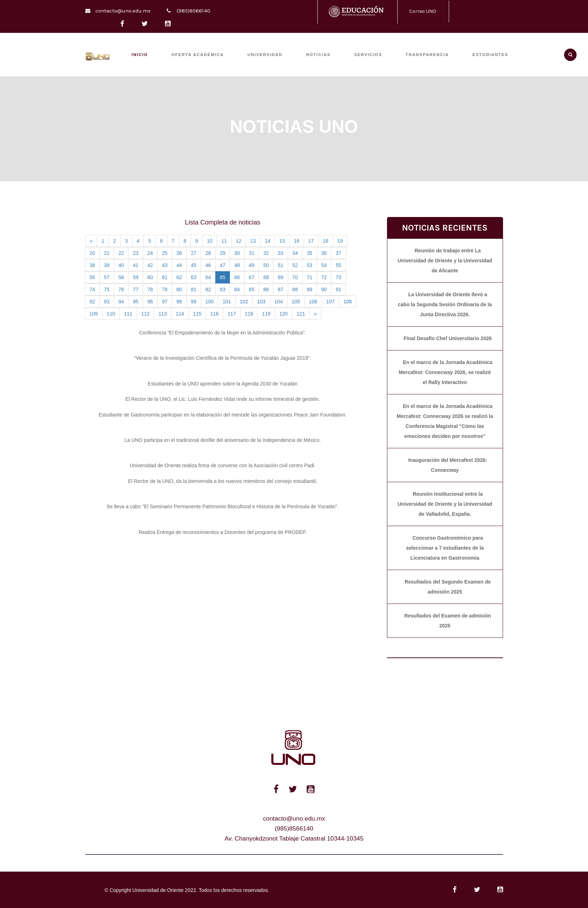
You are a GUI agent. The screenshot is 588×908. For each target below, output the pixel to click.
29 (223, 253)
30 (237, 253)
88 (295, 289)
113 (163, 314)
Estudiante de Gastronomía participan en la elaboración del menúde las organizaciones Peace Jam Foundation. (222, 415)
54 (324, 265)
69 (281, 277)
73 (338, 277)
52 (295, 265)
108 (348, 302)
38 (92, 265)
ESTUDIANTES (490, 55)
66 (237, 277)
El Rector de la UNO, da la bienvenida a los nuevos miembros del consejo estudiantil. (223, 481)
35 (310, 253)
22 (121, 253)
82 (208, 289)
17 (311, 241)
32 (266, 253)
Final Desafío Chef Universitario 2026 (448, 338)
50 (266, 265)
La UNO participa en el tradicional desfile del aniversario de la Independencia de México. (222, 440)
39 (107, 265)
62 (179, 277)
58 (121, 277)
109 (94, 314)
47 (223, 265)
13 (253, 241)
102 (244, 302)
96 (150, 302)
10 (210, 241)
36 (324, 253)
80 (179, 289)
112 (145, 314)
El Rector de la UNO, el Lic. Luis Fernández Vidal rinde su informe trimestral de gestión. (222, 399)
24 (150, 253)
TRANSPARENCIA (427, 55)
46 (208, 265)
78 (150, 289)
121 (301, 314)
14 (268, 241)
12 (239, 241)
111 (128, 314)
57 (107, 277)
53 (310, 265)
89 (310, 289)
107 (330, 302)
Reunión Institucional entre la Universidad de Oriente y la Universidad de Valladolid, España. (445, 504)
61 (165, 277)
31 (252, 253)
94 (121, 302)
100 (209, 302)
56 (92, 277)
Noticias (318, 55)
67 (252, 277)
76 (121, 289)
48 (237, 265)
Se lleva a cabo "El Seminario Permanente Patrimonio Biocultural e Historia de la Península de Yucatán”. (223, 506)
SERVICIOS (368, 55)
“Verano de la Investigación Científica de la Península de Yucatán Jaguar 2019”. (223, 358)
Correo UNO (423, 11)
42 (150, 265)
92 (92, 302)
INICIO (140, 55)
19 (340, 241)
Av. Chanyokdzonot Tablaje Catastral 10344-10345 (294, 838)
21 (107, 253)
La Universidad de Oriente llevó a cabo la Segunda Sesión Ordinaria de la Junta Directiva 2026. (445, 304)
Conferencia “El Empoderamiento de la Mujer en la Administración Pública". (223, 333)
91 (338, 289)
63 (194, 277)
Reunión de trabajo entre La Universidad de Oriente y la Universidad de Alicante (445, 261)
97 (165, 302)
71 (310, 277)
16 (297, 241)
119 (266, 314)
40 (121, 265)
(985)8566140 (194, 11)
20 (92, 253)
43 (165, 265)
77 (136, 289)
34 (295, 253)
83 (223, 289)
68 (266, 277)
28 (208, 253)
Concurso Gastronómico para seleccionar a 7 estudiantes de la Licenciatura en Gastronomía (445, 548)
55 (338, 265)
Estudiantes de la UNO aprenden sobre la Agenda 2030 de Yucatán (223, 384)
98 (179, 302)
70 (295, 277)
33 (281, 253)
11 (224, 241)
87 (281, 289)
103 (261, 302)
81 (194, 289)
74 (92, 289)
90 (324, 289)
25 (165, 253)
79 (165, 289)
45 (194, 265)
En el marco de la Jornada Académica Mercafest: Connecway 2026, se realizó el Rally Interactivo (446, 372)
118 (249, 314)
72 (324, 277)
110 (111, 314)
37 (338, 253)
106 (313, 302)
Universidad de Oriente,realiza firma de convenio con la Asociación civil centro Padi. (223, 465)
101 (227, 302)
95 (136, 302)
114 (180, 314)
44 (179, 265)
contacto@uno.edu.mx (123, 11)
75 (107, 289)
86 (266, 289)
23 (136, 253)
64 (208, 277)
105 (296, 302)
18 (326, 241)
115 (197, 314)
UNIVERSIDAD (265, 55)
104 (279, 302)
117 (232, 314)
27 (194, 253)
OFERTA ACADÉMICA (198, 55)
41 (136, 265)
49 (252, 265)
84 (237, 289)
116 (214, 314)
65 (223, 277)
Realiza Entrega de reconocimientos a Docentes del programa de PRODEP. (223, 532)
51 (281, 265)
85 (252, 289)
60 (150, 277)
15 (282, 241)
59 (136, 277)
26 (179, 253)
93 (107, 302)
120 (283, 314)
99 (194, 302)
